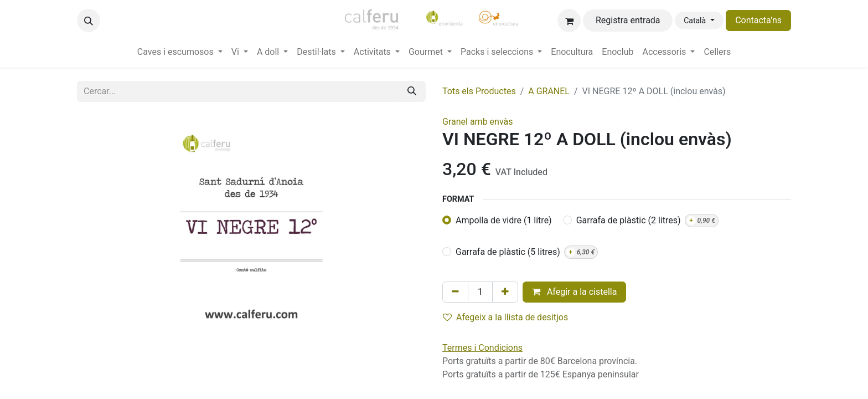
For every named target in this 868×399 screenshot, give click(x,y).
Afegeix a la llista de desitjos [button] (505, 317)
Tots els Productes (479, 91)
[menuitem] (180, 52)
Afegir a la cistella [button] (575, 292)
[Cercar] (412, 91)
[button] (89, 21)
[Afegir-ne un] (505, 292)
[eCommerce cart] (569, 21)
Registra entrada (628, 20)
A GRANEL (549, 91)
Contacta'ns (758, 20)
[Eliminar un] (455, 292)
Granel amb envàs (478, 122)
